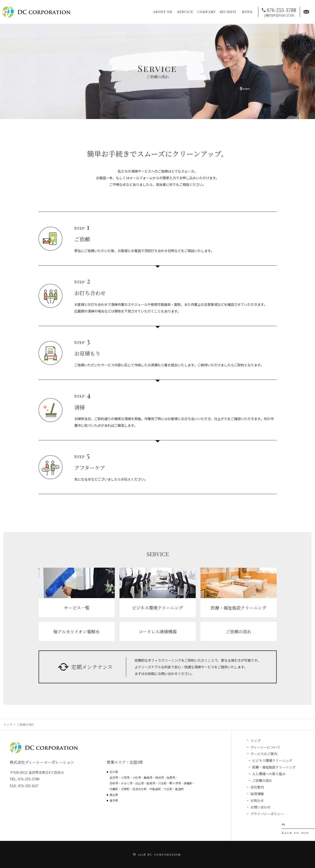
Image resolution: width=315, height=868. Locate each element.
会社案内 (257, 787)
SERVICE (185, 12)
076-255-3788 (281, 10)
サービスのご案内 (264, 754)
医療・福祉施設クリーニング (274, 767)
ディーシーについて (265, 747)
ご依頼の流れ (262, 780)
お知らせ (257, 800)
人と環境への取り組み (269, 774)
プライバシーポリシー (267, 814)
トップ (8, 724)
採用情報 (257, 794)
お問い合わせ (260, 807)
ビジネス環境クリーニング (272, 760)
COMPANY (207, 12)
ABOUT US (163, 12)
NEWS (247, 12)
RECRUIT (228, 12)
